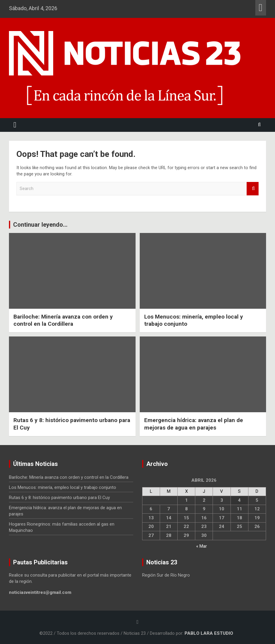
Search (253, 189)
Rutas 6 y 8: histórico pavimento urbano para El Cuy (59, 498)
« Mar (202, 546)
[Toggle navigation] (15, 125)
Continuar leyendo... (40, 225)
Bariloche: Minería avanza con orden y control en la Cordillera (63, 320)
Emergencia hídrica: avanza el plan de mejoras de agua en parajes (194, 424)
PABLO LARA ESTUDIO (209, 633)
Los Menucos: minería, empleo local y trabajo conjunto (63, 487)
